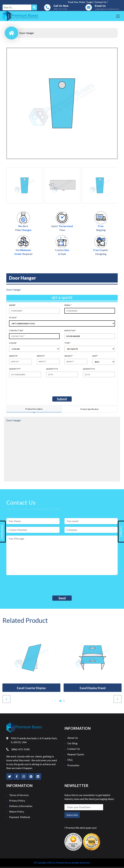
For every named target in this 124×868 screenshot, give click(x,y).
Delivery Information (21, 806)
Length (13, 356)
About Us (73, 738)
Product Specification (90, 409)
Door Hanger (27, 33)
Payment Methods (20, 817)
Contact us (101, 2)
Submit (62, 399)
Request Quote (76, 754)
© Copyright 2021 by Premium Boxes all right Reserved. (62, 863)
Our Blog (72, 743)
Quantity (15, 369)
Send (62, 598)
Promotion (73, 765)
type (68, 343)
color (13, 343)
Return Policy (17, 811)
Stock (13, 318)
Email (68, 305)
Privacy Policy (17, 800)
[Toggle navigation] (118, 16)
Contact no (16, 330)
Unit (95, 356)
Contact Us (74, 749)
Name (12, 305)
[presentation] (36, 386)
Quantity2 (89, 369)
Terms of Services (19, 795)
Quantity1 (52, 369)
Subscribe (72, 815)
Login (90, 2)
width (41, 356)
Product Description (34, 409)
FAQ (70, 760)
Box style (70, 330)
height (69, 356)
